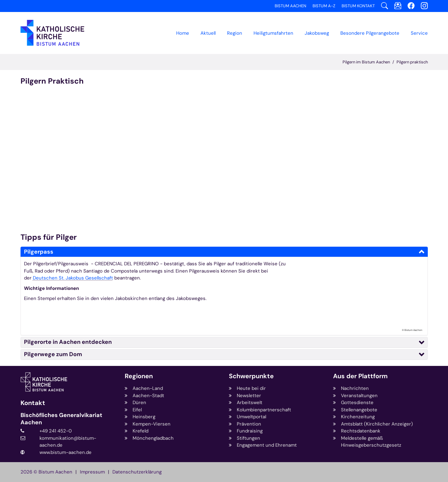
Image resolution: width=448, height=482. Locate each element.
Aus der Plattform (360, 376)
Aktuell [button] (208, 33)
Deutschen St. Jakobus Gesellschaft (73, 278)
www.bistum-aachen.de (66, 452)
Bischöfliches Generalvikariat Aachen (61, 419)
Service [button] (419, 33)
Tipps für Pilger (49, 237)
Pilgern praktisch (412, 62)
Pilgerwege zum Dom (53, 354)
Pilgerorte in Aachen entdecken (68, 342)
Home (183, 33)
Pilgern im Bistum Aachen (366, 62)
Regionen (139, 376)
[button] (235, 33)
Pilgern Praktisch (52, 81)
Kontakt (33, 403)
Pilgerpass (39, 252)
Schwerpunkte (251, 376)
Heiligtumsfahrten (273, 33)
